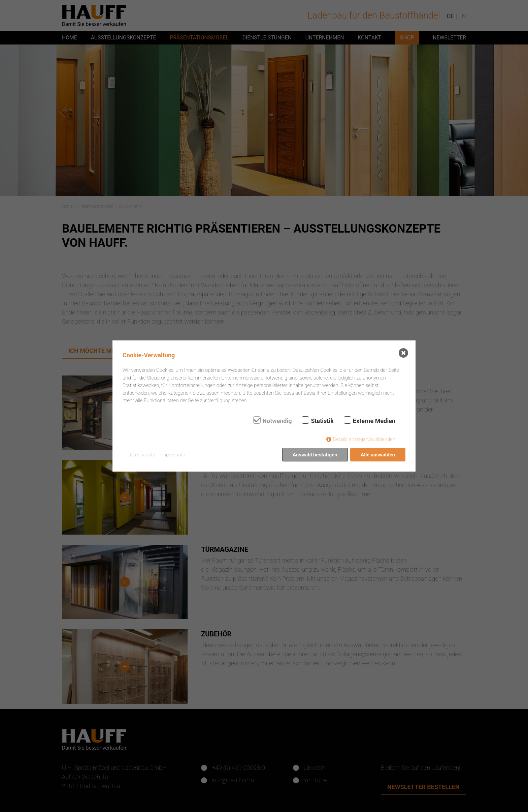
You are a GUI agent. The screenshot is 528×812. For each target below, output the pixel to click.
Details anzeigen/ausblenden (364, 439)
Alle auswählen (378, 455)
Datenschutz (141, 455)
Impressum (173, 455)
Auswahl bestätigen (315, 455)
